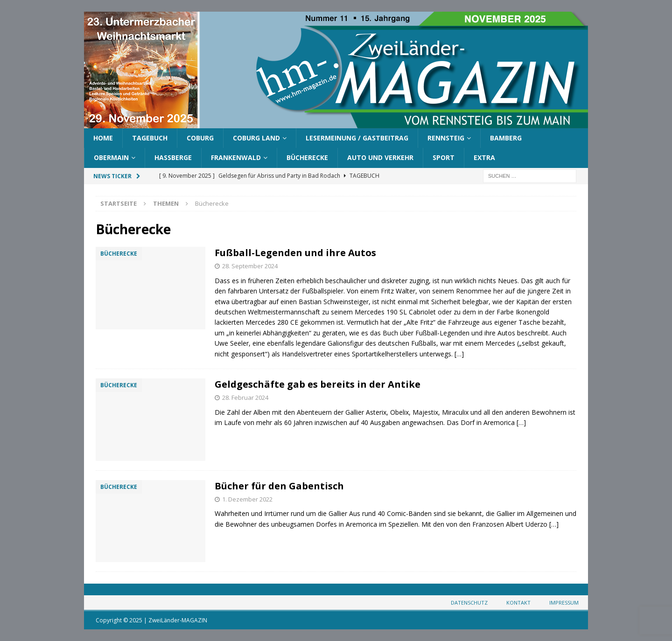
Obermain (111, 157)
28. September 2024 (250, 266)
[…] (459, 354)
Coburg (200, 138)
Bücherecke (307, 157)
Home (103, 138)
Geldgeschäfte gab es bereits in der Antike (318, 384)
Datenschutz (469, 603)
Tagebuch (150, 138)
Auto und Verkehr (380, 157)
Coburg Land (256, 138)
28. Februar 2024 (245, 397)
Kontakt (518, 603)
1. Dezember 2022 (247, 499)
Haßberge (173, 157)
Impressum (564, 603)
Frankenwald (236, 157)
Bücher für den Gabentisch (279, 486)
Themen (166, 203)
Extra (484, 157)
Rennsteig (446, 138)
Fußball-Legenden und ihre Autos (295, 253)
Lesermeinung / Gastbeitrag (357, 138)
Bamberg (506, 138)
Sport (444, 157)
